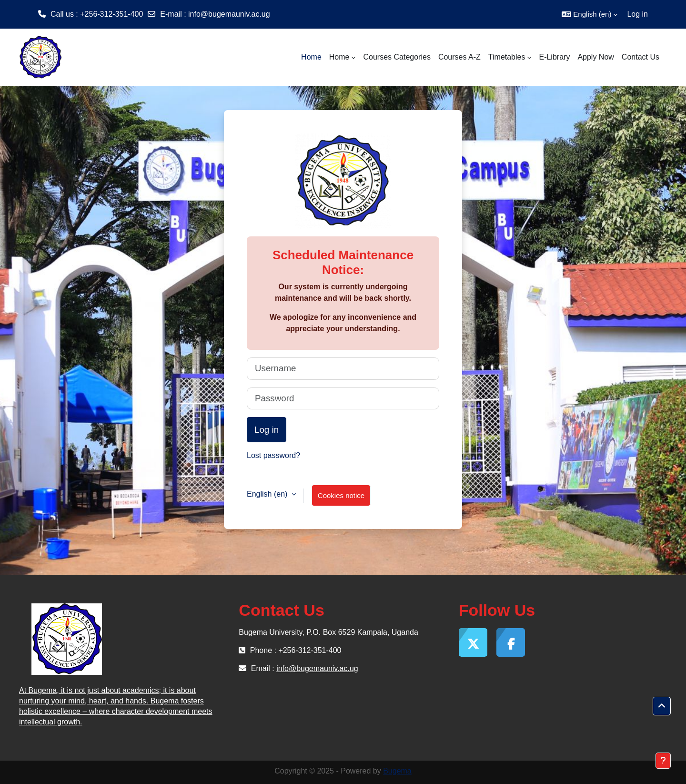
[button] (590, 14)
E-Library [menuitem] (554, 57)
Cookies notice (341, 495)
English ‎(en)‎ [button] (268, 494)
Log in (637, 14)
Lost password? (273, 455)
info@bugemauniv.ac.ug (229, 14)
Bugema (397, 771)
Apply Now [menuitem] (595, 57)
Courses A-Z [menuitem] (459, 57)
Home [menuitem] (311, 57)
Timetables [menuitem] (507, 57)
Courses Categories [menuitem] (397, 57)
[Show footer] (663, 761)
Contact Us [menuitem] (641, 57)
